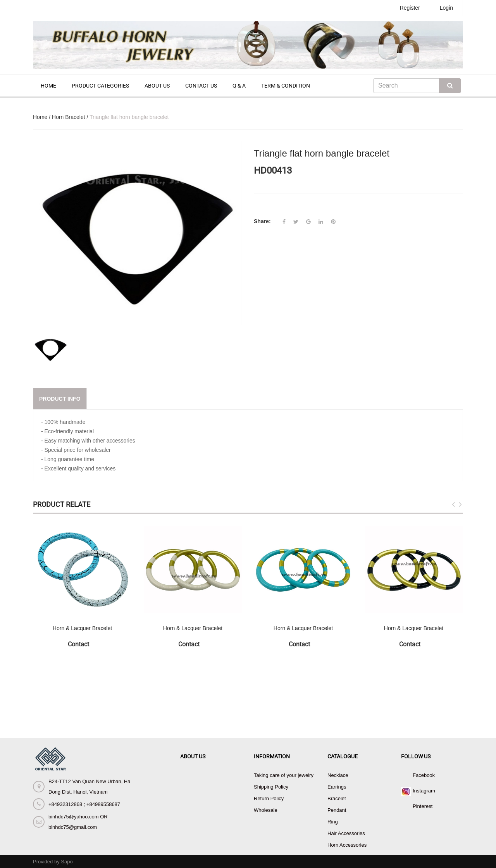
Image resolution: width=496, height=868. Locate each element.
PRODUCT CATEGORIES (100, 86)
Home (40, 117)
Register (410, 8)
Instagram (424, 791)
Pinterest (423, 806)
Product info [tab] (60, 399)
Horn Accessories (347, 845)
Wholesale (266, 810)
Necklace (338, 775)
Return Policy (269, 798)
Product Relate (62, 504)
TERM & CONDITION (286, 86)
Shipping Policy (271, 787)
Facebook (424, 775)
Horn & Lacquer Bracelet (82, 628)
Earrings (337, 787)
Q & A (239, 86)
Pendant (337, 810)
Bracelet (337, 798)
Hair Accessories (346, 833)
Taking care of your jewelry (284, 775)
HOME (48, 86)
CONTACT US (201, 86)
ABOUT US (157, 86)
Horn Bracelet (69, 117)
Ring (333, 822)
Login (446, 8)
